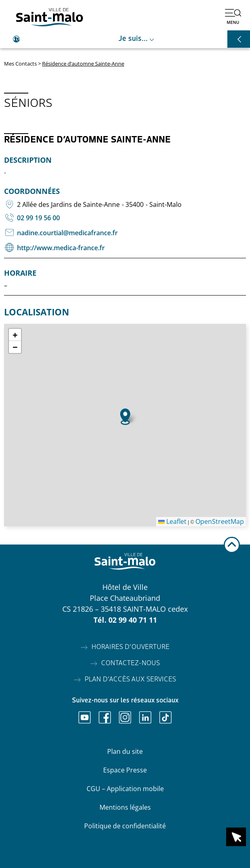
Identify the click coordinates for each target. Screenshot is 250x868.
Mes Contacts (20, 64)
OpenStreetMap (220, 521)
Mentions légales (125, 807)
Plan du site (125, 751)
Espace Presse (125, 770)
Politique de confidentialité (125, 826)
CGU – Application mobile (125, 789)
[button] (125, 417)
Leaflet (172, 521)
